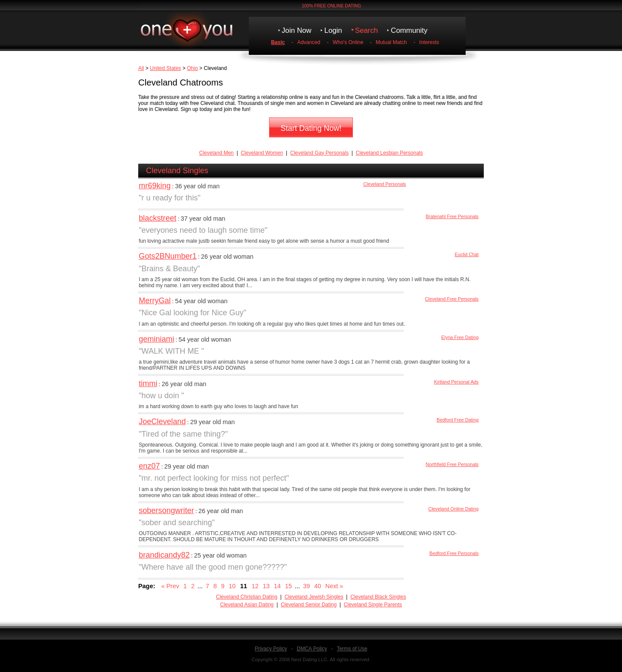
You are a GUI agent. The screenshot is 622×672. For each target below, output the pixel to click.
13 (266, 586)
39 (306, 586)
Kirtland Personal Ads (456, 382)
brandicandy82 (164, 555)
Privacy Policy (271, 649)
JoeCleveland (162, 422)
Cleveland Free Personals (452, 299)
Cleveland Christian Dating (247, 597)
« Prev (170, 586)
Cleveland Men (216, 153)
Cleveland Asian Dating (247, 605)
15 (289, 586)
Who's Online (348, 42)
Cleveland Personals (385, 184)
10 (232, 586)
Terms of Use (352, 649)
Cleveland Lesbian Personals (389, 153)
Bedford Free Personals (454, 553)
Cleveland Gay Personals (319, 153)
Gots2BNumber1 (168, 256)
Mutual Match (391, 42)
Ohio (192, 68)
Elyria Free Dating (460, 337)
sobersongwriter (166, 510)
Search (367, 30)
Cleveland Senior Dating (309, 605)
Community (409, 30)
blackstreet (157, 218)
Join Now (297, 30)
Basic (278, 42)
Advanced (309, 42)
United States (165, 68)
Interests (429, 42)
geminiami (156, 339)
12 (255, 586)
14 (277, 586)
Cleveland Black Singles (378, 597)
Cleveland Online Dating (454, 509)
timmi (148, 384)
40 (317, 586)
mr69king (155, 186)
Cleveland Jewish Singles (314, 597)
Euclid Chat (467, 254)
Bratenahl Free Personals (452, 216)
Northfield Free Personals (452, 464)
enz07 (149, 466)
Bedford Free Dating (458, 420)
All (141, 68)
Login (333, 30)
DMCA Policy (312, 649)
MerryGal (155, 301)
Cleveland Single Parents (373, 605)
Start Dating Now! (311, 128)
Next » (334, 586)
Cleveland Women (262, 153)
